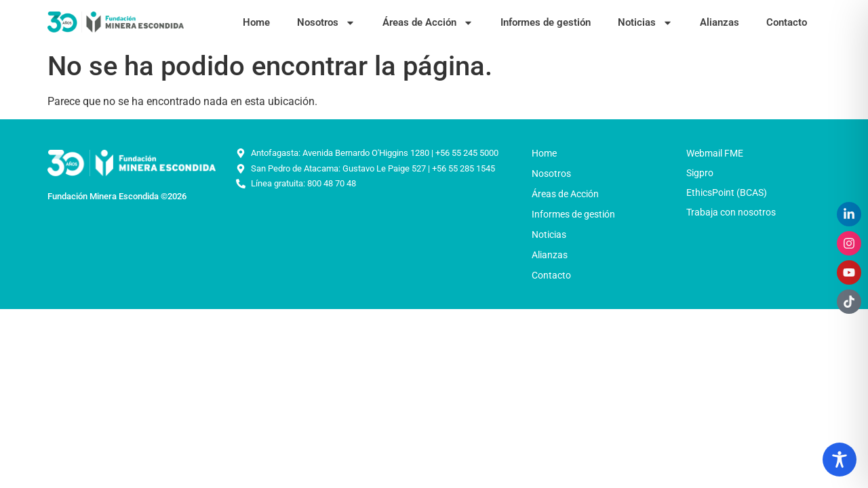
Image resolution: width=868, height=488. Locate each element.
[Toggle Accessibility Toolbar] (840, 460)
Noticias (645, 23)
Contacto (787, 22)
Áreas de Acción (428, 23)
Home (256, 22)
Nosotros (326, 23)
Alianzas (719, 22)
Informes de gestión (546, 22)
